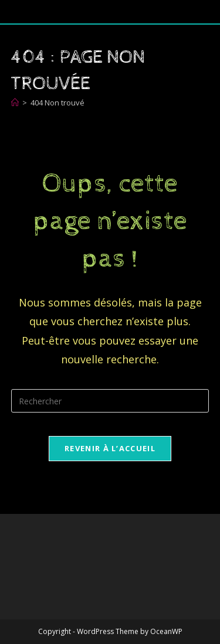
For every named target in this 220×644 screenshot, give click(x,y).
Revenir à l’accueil (110, 448)
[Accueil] (15, 103)
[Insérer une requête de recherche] (110, 401)
